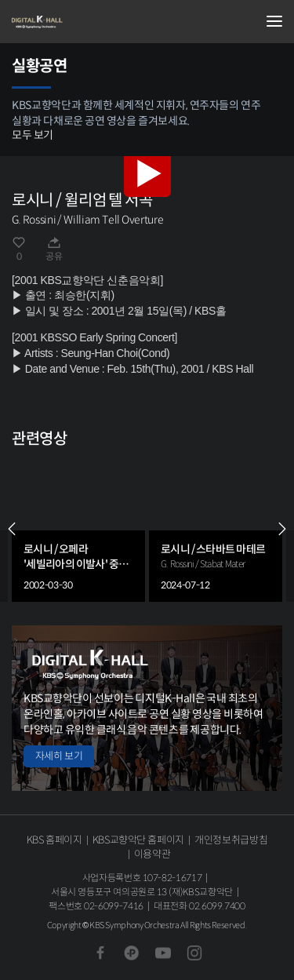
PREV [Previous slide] (12, 529)
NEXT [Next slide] (282, 529)
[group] (78, 528)
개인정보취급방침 (231, 840)
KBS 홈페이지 (54, 840)
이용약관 (152, 854)
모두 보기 (33, 135)
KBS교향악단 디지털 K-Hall (90, 22)
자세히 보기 (59, 756)
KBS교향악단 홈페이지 (138, 840)
